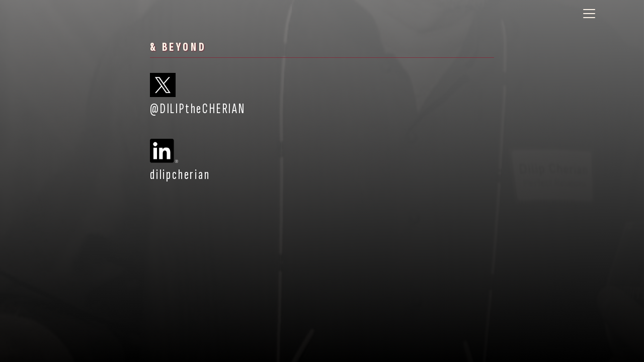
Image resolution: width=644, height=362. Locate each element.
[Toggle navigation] (589, 14)
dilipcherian (180, 161)
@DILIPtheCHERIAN (198, 95)
